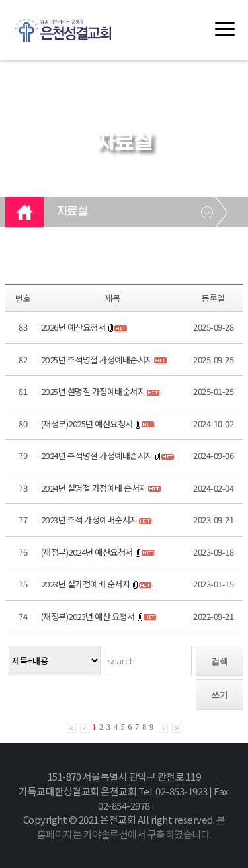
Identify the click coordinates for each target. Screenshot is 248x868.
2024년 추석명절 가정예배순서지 (97, 456)
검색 (220, 661)
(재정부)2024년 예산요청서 (87, 552)
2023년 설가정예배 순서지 (86, 584)
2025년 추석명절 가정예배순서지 (97, 360)
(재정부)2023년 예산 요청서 (88, 616)
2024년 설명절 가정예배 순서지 (94, 488)
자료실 (72, 212)
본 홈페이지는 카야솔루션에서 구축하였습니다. (131, 827)
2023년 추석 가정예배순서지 (89, 520)
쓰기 (220, 695)
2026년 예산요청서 (73, 327)
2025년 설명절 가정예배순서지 (93, 391)
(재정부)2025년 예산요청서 (87, 424)
